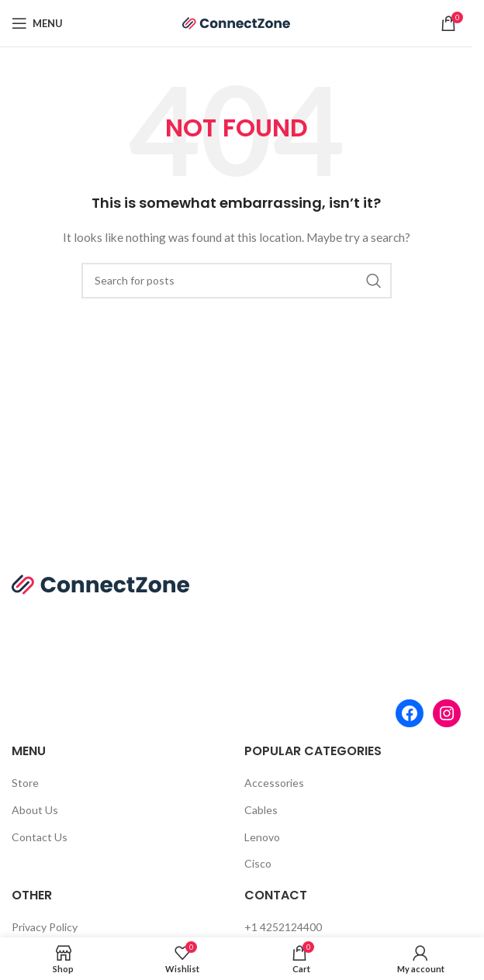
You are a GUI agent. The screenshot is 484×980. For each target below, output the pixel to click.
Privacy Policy (45, 927)
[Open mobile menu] (37, 23)
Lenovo (262, 837)
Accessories (274, 783)
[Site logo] (237, 22)
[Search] (237, 281)
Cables (261, 810)
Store (25, 783)
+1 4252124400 (283, 927)
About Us (35, 810)
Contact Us (40, 837)
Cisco (258, 863)
